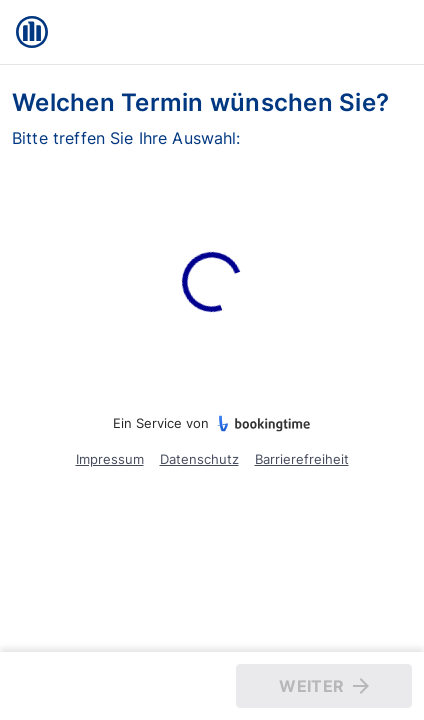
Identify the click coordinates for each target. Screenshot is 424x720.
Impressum (110, 459)
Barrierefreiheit (302, 459)
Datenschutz (199, 459)
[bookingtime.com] (260, 424)
